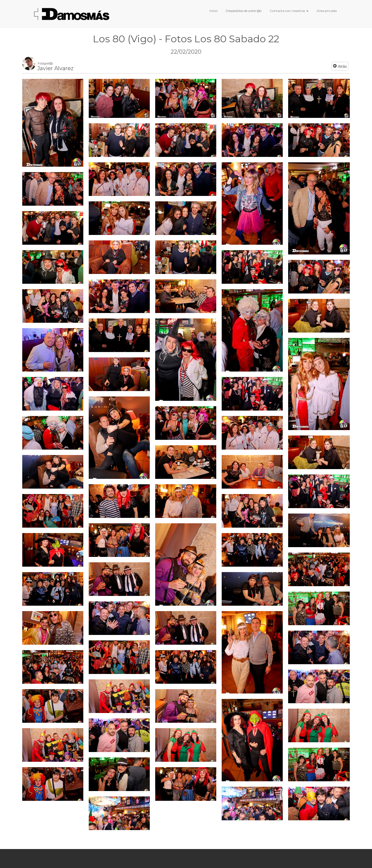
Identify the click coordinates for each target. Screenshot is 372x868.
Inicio (214, 11)
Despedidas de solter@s (244, 11)
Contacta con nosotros (289, 11)
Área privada (327, 11)
